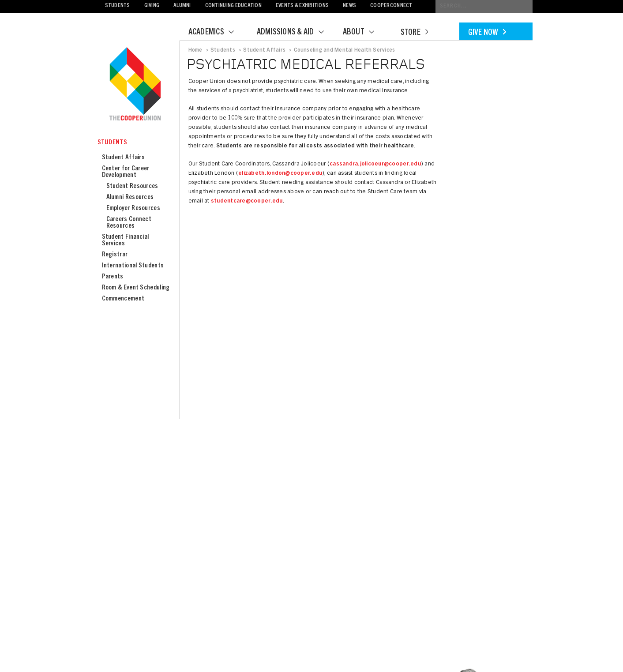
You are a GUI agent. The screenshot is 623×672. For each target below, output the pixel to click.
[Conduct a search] (484, 6)
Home (195, 50)
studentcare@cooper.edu (247, 201)
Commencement (123, 299)
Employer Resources (133, 208)
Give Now (487, 33)
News (349, 6)
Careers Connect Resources (129, 223)
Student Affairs (124, 158)
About (364, 33)
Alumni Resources (130, 197)
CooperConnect (391, 6)
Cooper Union (135, 85)
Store (414, 33)
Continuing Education (233, 6)
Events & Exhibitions (302, 6)
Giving (152, 6)
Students (118, 6)
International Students (133, 266)
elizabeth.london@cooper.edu (280, 174)
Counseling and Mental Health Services (345, 50)
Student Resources (132, 186)
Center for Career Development (126, 172)
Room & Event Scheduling (136, 288)
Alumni (182, 6)
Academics (217, 33)
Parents (113, 277)
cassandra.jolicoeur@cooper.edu (375, 164)
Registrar (115, 255)
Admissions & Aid (296, 33)
